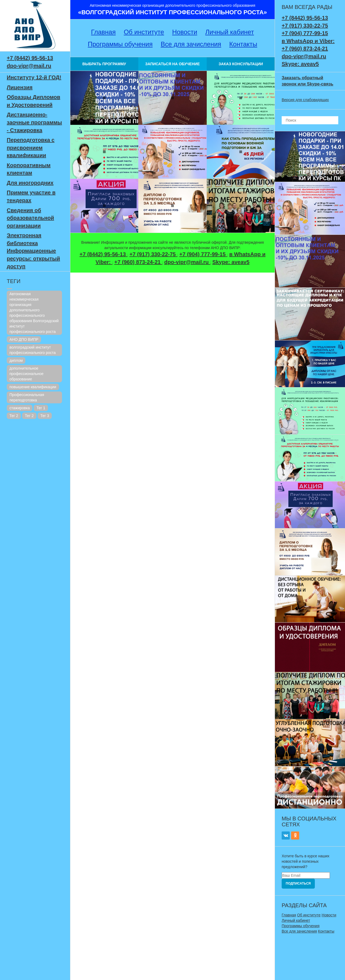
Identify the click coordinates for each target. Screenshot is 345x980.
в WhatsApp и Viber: (308, 41)
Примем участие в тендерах (31, 196)
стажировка (20, 408)
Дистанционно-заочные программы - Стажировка (34, 122)
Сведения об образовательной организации (30, 218)
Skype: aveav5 (231, 262)
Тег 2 (14, 416)
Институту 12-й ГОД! (34, 77)
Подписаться (298, 883)
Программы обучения (120, 44)
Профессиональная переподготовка (27, 397)
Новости (185, 32)
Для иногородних (30, 183)
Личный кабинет (230, 32)
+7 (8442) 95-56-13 (30, 58)
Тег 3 (45, 416)
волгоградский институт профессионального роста (33, 350)
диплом (16, 360)
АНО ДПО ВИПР (24, 339)
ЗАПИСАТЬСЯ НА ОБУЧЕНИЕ (172, 64)
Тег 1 (41, 408)
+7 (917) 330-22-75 (153, 254)
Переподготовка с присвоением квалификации (31, 148)
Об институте (144, 32)
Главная (103, 32)
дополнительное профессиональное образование (26, 374)
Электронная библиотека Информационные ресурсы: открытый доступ (33, 251)
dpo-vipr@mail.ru (29, 66)
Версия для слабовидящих (305, 100)
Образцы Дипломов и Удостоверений (33, 101)
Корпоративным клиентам (29, 169)
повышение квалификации (33, 387)
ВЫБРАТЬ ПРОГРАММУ (104, 64)
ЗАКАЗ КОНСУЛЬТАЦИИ (241, 64)
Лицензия (20, 87)
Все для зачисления (191, 44)
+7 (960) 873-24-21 (138, 262)
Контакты (243, 44)
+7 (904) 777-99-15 (203, 254)
